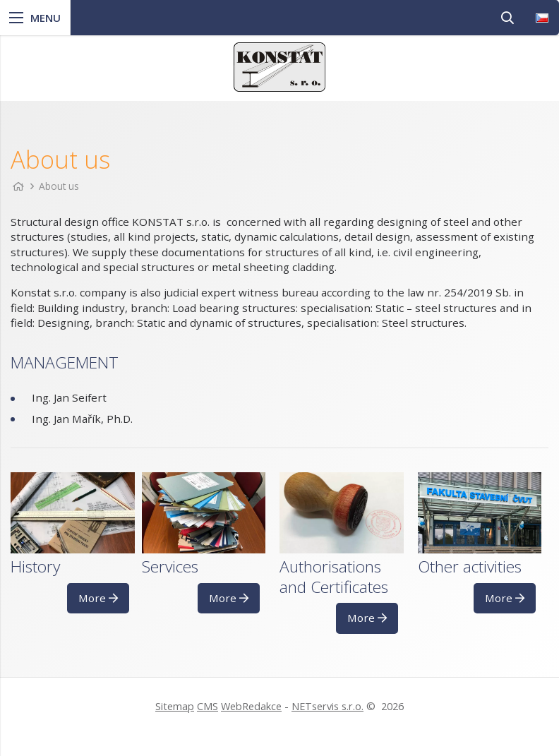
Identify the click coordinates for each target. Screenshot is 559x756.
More (98, 598)
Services (170, 566)
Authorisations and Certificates (334, 577)
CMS (208, 706)
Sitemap (175, 706)
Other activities (470, 566)
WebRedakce (251, 706)
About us (59, 186)
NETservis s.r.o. (327, 706)
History (35, 566)
